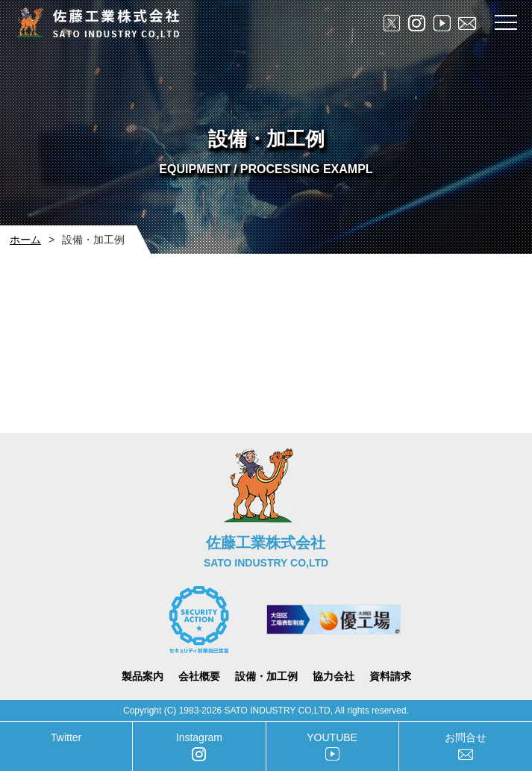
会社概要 (199, 676)
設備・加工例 (266, 676)
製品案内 (143, 676)
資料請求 (390, 676)
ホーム (25, 240)
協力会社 (334, 676)
